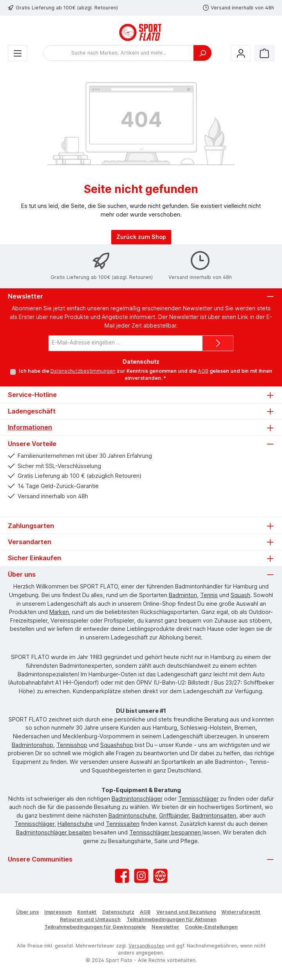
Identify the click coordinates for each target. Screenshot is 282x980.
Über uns (27, 912)
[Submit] (218, 343)
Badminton (183, 595)
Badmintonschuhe (132, 815)
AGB (203, 371)
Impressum (58, 912)
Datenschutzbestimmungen (83, 371)
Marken (59, 612)
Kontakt (87, 912)
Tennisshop (72, 745)
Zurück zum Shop (141, 237)
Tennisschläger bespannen (166, 832)
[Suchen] (202, 53)
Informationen (30, 427)
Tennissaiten (123, 824)
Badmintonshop (33, 745)
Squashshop (117, 745)
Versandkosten (146, 946)
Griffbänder (174, 815)
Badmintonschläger (137, 799)
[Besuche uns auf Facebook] (122, 876)
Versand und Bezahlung (186, 912)
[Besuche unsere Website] (160, 876)
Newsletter (165, 927)
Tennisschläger (198, 799)
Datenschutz (118, 912)
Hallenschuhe (75, 824)
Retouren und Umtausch (90, 919)
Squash (240, 595)
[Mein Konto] (241, 53)
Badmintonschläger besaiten (54, 832)
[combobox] (118, 53)
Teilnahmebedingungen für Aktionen (172, 919)
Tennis (209, 595)
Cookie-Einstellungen (211, 927)
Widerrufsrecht (241, 912)
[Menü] (18, 53)
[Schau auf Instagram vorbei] (141, 876)
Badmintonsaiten (214, 815)
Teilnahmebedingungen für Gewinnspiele (95, 927)
